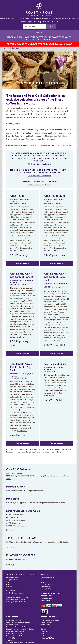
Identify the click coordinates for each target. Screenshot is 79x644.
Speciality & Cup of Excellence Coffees (20, 629)
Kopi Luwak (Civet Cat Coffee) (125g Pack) (21, 367)
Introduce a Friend (47, 584)
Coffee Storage (46, 636)
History (43, 629)
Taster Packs (11, 640)
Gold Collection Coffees (15, 631)
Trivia (43, 634)
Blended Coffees (12, 625)
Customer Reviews (61, 19)
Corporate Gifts (46, 598)
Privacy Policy (46, 589)
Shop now (10, 547)
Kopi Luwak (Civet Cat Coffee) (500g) (21, 275)
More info (10, 530)
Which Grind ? (47, 19)
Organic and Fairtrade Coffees (17, 627)
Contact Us (74, 19)
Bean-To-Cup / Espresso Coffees (18, 622)
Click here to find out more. (39, 164)
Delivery (11, 19)
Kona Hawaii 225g (55, 196)
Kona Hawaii (17, 196)
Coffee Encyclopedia (50, 617)
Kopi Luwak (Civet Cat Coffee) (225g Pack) (55, 277)
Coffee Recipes (46, 631)
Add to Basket (23, 263)
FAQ (17, 19)
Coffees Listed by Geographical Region (20, 642)
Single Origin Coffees (14, 620)
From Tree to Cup (47, 627)
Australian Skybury (55, 364)
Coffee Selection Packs (15, 636)
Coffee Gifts (11, 638)
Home (4, 48)
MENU (39, 32)
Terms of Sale (45, 586)
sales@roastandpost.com (17, 593)
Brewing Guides (46, 622)
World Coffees (46, 625)
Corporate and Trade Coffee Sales (51, 594)
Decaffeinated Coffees (14, 634)
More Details (19, 251)
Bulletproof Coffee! (47, 638)
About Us (4, 19)
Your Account (48, 22)
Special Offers (36, 19)
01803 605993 (13, 591)
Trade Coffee (25, 19)
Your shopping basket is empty (30, 22)
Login (57, 22)
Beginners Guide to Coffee (50, 620)
